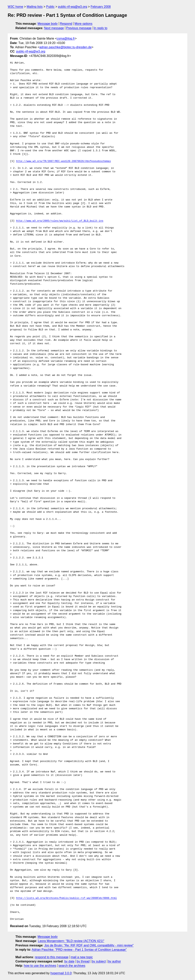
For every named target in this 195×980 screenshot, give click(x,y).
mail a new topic (82, 957)
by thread (83, 961)
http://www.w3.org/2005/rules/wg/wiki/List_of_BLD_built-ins (60, 221)
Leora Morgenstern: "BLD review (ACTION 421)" (71, 941)
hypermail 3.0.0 (61, 973)
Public (50, 7)
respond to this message (51, 957)
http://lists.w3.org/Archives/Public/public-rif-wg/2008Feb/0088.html (66, 898)
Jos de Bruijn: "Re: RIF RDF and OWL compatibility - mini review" (89, 945)
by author (114, 961)
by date (69, 961)
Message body (48, 24)
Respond (66, 24)
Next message (54, 28)
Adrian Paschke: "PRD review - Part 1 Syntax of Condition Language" (79, 950)
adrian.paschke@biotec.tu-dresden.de (65, 47)
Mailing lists (35, 7)
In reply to (100, 28)
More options (84, 24)
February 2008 (101, 7)
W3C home (15, 7)
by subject (99, 961)
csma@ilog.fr (66, 38)
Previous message (79, 28)
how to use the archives (40, 966)
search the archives (72, 966)
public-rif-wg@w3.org (73, 7)
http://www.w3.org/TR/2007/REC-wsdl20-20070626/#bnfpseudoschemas (63, 161)
